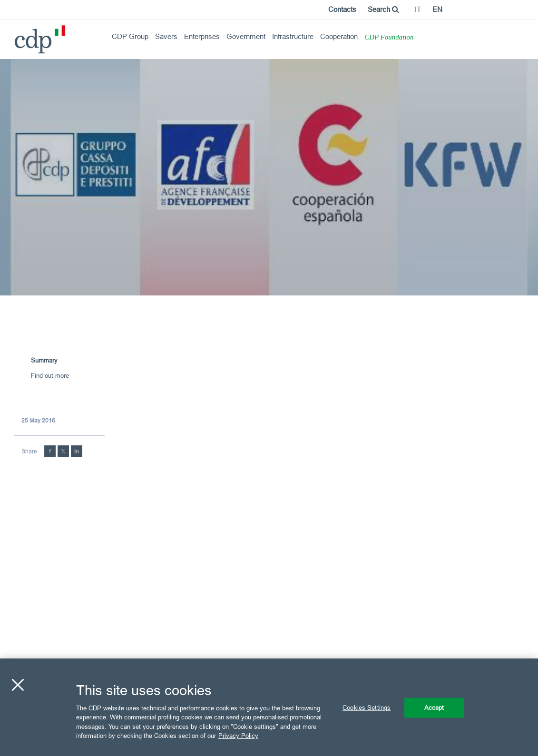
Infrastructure (293, 36)
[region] (269, 707)
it (418, 9)
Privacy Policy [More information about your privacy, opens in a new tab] (238, 736)
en (437, 9)
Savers (166, 36)
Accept (434, 707)
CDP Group (130, 36)
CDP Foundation (389, 37)
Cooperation (339, 36)
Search (383, 9)
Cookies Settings (367, 707)
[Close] (18, 685)
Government (246, 36)
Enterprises (202, 36)
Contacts (342, 9)
